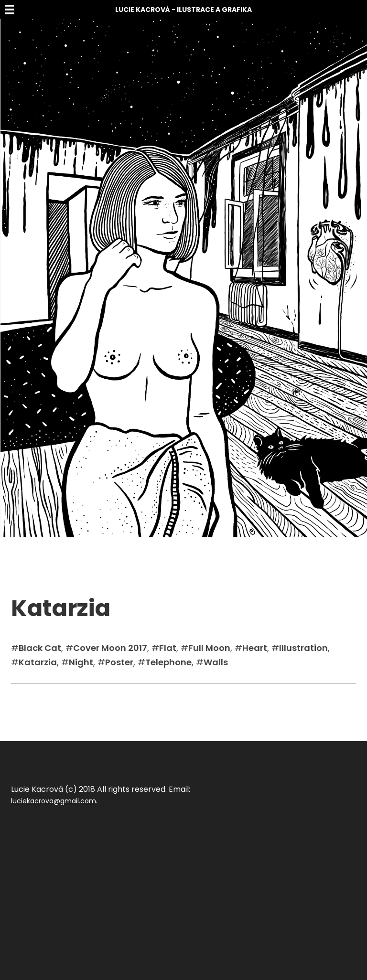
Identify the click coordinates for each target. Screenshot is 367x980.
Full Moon (209, 648)
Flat (168, 648)
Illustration (303, 648)
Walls (216, 662)
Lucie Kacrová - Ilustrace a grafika (183, 10)
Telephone (168, 662)
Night (81, 662)
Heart (255, 648)
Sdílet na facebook (43, 698)
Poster (119, 662)
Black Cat (40, 648)
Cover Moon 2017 (110, 648)
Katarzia (38, 662)
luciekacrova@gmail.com (54, 801)
